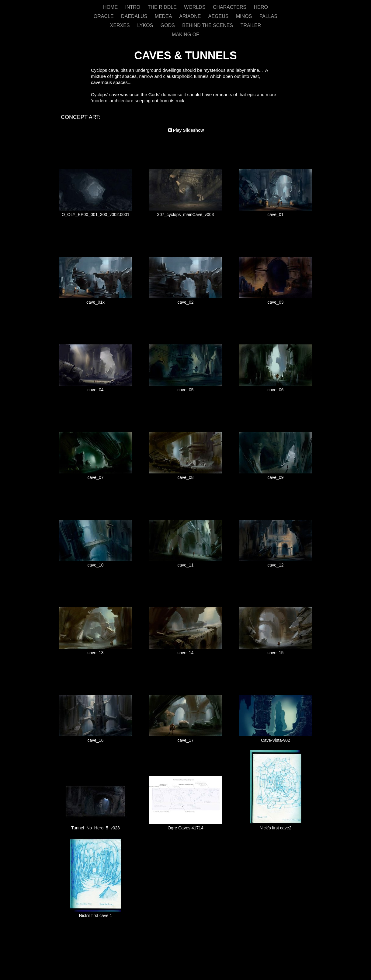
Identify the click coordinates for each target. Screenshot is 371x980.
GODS (168, 25)
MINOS (245, 16)
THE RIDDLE (163, 7)
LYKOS (146, 25)
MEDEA (164, 16)
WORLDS (195, 7)
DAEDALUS (135, 16)
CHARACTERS (230, 7)
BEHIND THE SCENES (208, 25)
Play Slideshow (189, 130)
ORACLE (104, 16)
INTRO (133, 7)
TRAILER (251, 25)
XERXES (121, 25)
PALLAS (268, 16)
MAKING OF (185, 35)
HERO (261, 7)
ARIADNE (191, 16)
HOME (111, 7)
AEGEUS (219, 16)
